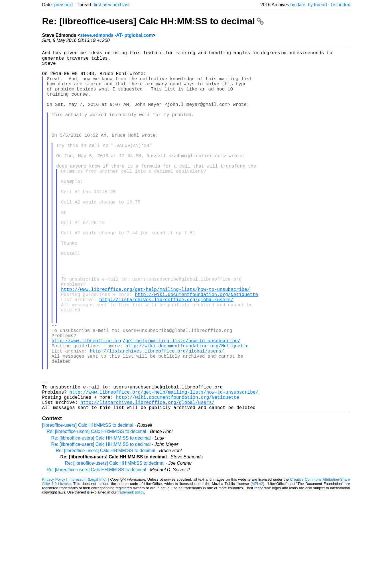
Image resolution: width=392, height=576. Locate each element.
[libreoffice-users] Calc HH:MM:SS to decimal (88, 504)
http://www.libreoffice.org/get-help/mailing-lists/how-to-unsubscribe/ (155, 342)
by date (298, 5)
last (126, 5)
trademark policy (131, 572)
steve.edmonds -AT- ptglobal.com (116, 35)
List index (340, 5)
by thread (317, 5)
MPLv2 (257, 563)
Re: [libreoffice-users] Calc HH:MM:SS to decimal (153, 21)
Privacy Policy (54, 559)
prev (59, 5)
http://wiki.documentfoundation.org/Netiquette (196, 349)
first (98, 5)
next (69, 5)
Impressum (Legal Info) (87, 559)
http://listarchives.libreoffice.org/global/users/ (166, 355)
